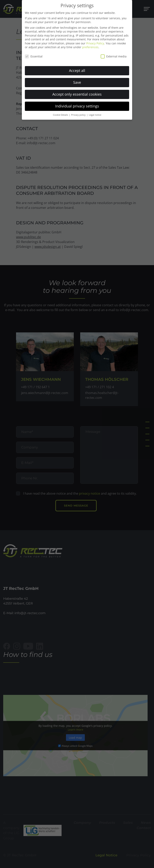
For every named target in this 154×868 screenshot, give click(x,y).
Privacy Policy (95, 40)
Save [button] (77, 79)
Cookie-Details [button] (61, 112)
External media (114, 54)
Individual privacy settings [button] (77, 103)
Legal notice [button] (95, 112)
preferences (90, 44)
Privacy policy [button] (79, 112)
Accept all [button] (77, 67)
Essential (34, 54)
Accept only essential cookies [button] (77, 91)
